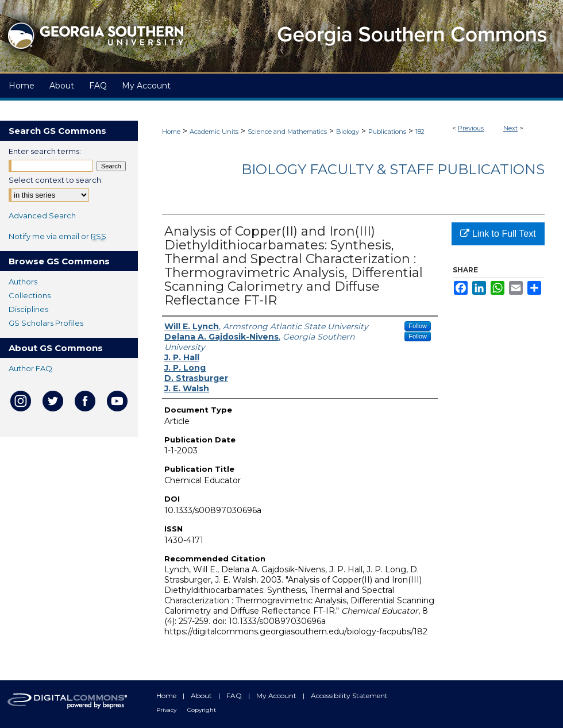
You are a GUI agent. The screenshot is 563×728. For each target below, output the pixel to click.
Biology (348, 132)
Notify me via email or (57, 236)
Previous (471, 128)
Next (510, 128)
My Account (277, 696)
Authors (23, 282)
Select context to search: (56, 180)
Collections (30, 295)
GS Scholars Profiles (46, 323)
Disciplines (28, 309)
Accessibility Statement (349, 696)
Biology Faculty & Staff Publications (393, 169)
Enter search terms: (45, 151)
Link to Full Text (498, 234)
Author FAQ (30, 368)
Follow (418, 326)
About (202, 696)
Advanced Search (42, 215)
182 (420, 132)
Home (171, 132)
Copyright (202, 710)
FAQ (235, 696)
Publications (387, 132)
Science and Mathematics (287, 132)
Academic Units (214, 132)
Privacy (167, 710)
